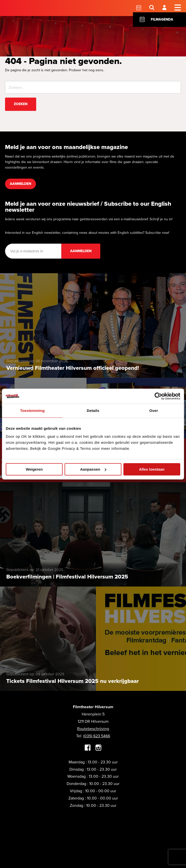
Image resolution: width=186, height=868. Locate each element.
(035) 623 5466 (97, 736)
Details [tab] (93, 411)
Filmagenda (162, 19)
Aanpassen (93, 469)
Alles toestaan (152, 469)
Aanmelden (20, 184)
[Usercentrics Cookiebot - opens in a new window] (158, 396)
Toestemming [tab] (32, 411)
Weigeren (34, 469)
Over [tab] (154, 411)
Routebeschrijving (93, 729)
